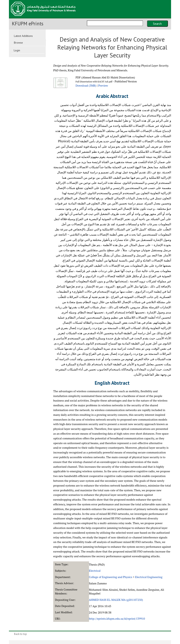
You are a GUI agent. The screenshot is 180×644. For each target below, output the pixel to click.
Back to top (20, 634)
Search (157, 24)
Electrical (95, 571)
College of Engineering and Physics (111, 577)
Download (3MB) (86, 85)
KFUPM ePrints (28, 24)
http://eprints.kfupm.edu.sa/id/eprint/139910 (117, 619)
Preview (103, 85)
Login (17, 50)
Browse (18, 43)
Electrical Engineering (149, 577)
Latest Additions (23, 36)
